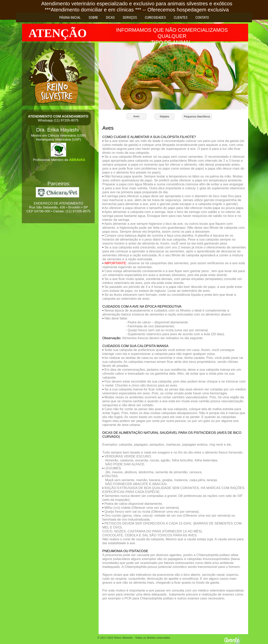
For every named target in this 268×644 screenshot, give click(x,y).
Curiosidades (155, 17)
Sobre (93, 17)
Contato (202, 17)
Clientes (181, 17)
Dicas (110, 17)
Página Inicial (70, 17)
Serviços (130, 17)
